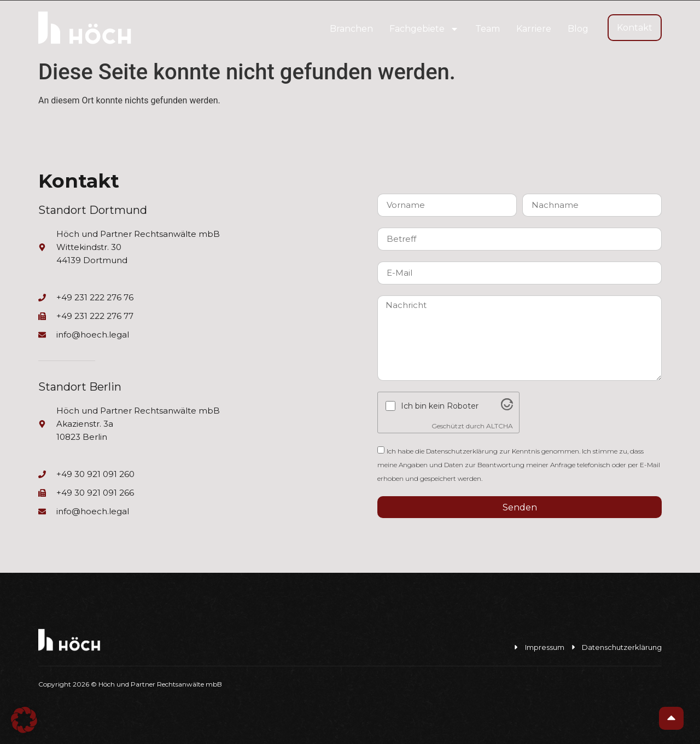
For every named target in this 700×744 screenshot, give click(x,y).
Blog (578, 29)
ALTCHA (500, 426)
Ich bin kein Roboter (440, 406)
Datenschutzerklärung (462, 451)
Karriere (534, 29)
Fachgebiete (424, 29)
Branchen (351, 29)
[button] (24, 720)
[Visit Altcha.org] (507, 408)
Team (488, 29)
